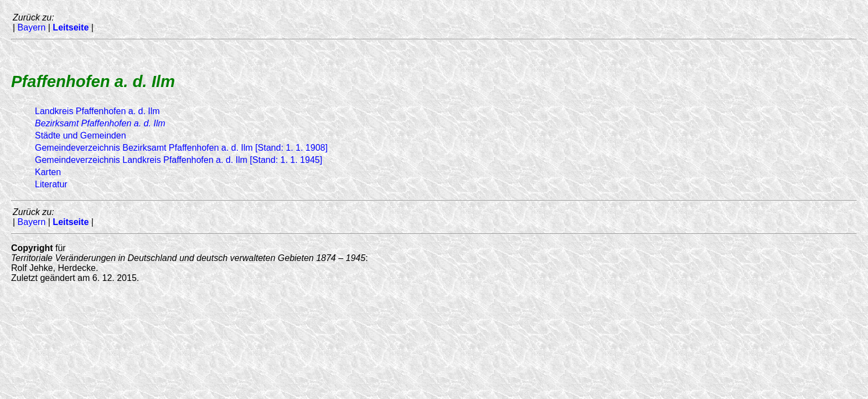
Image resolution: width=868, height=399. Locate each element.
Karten (48, 172)
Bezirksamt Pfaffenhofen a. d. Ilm (100, 123)
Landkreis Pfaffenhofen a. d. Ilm (97, 111)
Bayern (32, 27)
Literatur (51, 184)
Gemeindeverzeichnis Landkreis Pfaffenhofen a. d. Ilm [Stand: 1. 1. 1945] (179, 160)
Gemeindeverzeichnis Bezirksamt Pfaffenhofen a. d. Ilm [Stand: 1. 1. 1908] (181, 148)
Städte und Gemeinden (81, 135)
